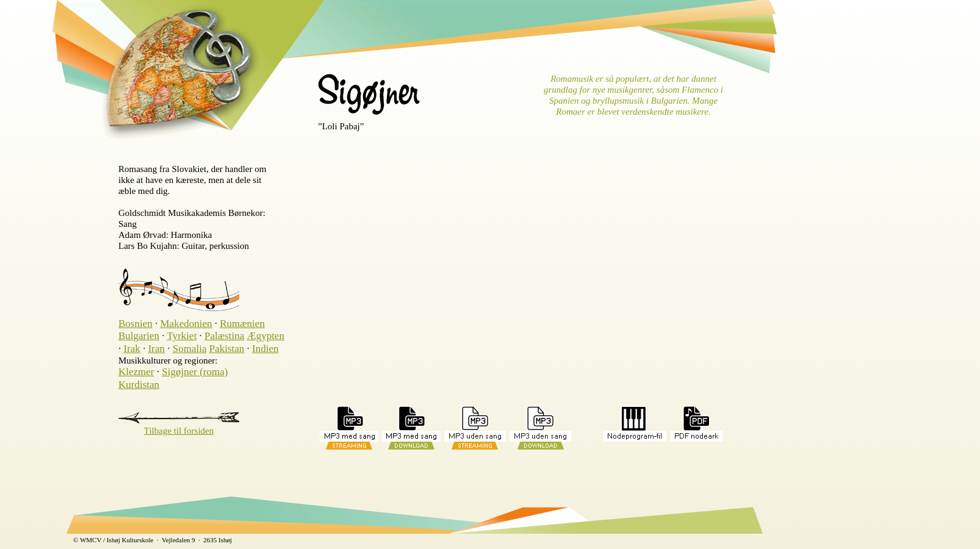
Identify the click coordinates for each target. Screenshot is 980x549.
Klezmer (136, 372)
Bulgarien (139, 336)
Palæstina (224, 336)
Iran (157, 349)
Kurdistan (139, 385)
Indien (265, 349)
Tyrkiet (182, 336)
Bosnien (135, 324)
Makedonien (186, 324)
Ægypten (266, 336)
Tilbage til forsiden (179, 431)
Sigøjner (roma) (195, 372)
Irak (132, 349)
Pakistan (227, 349)
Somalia (190, 349)
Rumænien (242, 324)
